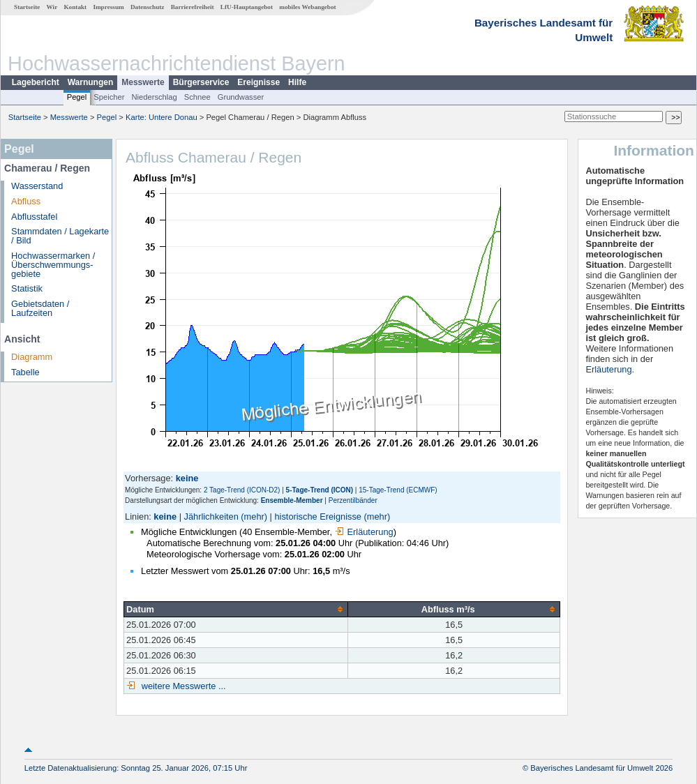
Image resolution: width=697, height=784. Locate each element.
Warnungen (91, 82)
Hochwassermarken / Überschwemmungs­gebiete (53, 265)
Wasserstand (37, 186)
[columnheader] (236, 609)
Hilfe (297, 82)
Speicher (109, 97)
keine (165, 517)
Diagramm (32, 357)
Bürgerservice (201, 82)
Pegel (77, 97)
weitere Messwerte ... (182, 686)
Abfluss (26, 201)
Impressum (108, 7)
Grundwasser (241, 97)
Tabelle (25, 372)
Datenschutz (148, 7)
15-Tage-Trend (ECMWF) (398, 490)
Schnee (197, 97)
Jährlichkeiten (211, 517)
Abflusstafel (34, 217)
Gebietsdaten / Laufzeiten (40, 308)
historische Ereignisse (317, 517)
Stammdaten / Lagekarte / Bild (60, 236)
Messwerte (143, 82)
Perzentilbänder (353, 500)
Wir (52, 7)
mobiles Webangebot (307, 7)
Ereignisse (258, 82)
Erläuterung (364, 532)
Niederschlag (154, 97)
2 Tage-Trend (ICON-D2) (242, 490)
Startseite (27, 7)
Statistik (27, 288)
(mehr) (254, 517)
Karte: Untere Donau (162, 117)
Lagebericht (36, 82)
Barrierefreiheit (193, 7)
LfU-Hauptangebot (247, 7)
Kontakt (75, 7)
